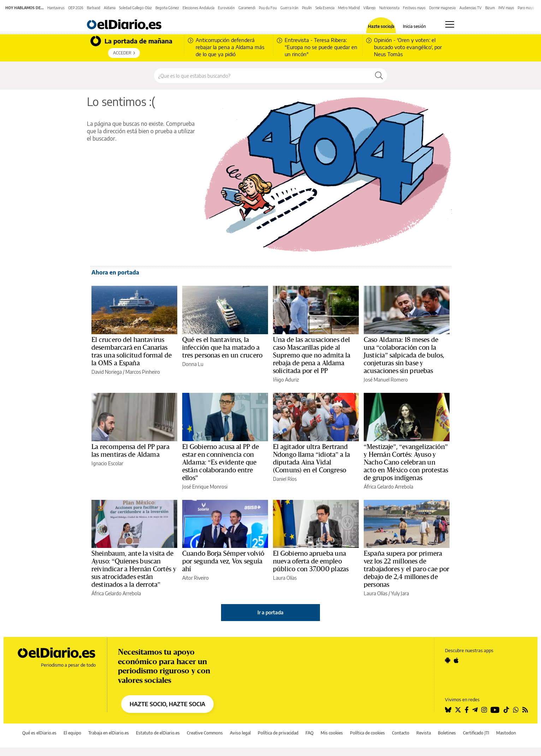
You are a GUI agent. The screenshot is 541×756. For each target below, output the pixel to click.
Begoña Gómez (167, 8)
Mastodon (506, 733)
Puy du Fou (268, 8)
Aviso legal (240, 733)
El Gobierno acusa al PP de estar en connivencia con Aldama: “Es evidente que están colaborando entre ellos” (221, 462)
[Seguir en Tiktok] (506, 710)
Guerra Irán (289, 8)
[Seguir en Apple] (456, 660)
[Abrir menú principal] (450, 24)
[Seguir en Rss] (525, 710)
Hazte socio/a (381, 26)
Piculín (307, 8)
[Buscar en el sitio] (263, 76)
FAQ (310, 733)
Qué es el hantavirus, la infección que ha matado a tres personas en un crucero (222, 348)
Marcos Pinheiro (143, 372)
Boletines (447, 733)
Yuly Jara (400, 593)
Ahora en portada (115, 272)
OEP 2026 (76, 8)
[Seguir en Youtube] (495, 710)
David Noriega (107, 372)
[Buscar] (379, 76)
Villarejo (370, 8)
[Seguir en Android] (448, 660)
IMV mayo (506, 8)
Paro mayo (526, 8)
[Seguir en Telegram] (475, 710)
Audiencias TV (471, 8)
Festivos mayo (414, 8)
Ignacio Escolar (107, 463)
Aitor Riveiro (195, 578)
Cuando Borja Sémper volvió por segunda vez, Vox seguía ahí (223, 561)
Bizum (490, 8)
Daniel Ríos (285, 479)
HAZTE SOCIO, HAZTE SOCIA (167, 704)
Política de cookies (367, 733)
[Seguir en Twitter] (458, 710)
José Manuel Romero (386, 380)
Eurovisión (226, 8)
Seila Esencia (325, 8)
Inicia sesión (414, 26)
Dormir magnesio (442, 8)
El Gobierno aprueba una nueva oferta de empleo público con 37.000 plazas (311, 561)
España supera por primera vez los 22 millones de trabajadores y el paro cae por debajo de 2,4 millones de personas (406, 569)
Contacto (401, 733)
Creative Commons (205, 733)
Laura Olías (285, 578)
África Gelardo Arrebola (388, 487)
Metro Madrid (349, 8)
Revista (424, 733)
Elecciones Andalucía (198, 8)
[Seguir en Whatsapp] (516, 710)
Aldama (110, 8)
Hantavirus (56, 8)
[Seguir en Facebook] (467, 710)
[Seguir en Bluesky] (448, 710)
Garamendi (247, 8)
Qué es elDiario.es (39, 733)
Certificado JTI (476, 733)
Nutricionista (389, 8)
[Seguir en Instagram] (484, 710)
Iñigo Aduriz (286, 380)
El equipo (72, 733)
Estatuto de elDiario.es (158, 733)
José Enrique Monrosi (205, 487)
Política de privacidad (278, 733)
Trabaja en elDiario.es (109, 733)
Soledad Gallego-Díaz (135, 8)
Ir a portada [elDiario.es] (270, 612)
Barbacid (94, 8)
